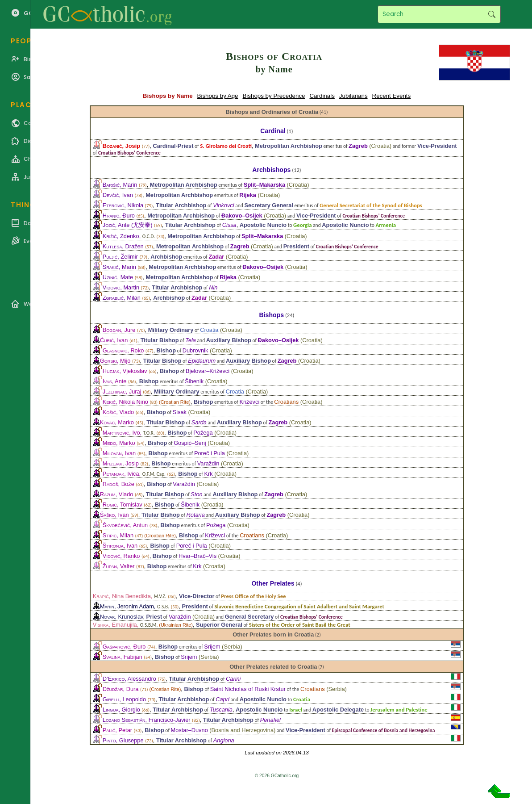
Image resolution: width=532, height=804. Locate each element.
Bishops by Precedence (274, 96)
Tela (191, 340)
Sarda (199, 422)
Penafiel (270, 720)
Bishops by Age (218, 96)
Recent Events (392, 96)
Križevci (249, 402)
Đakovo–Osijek (242, 216)
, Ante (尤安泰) (128, 225)
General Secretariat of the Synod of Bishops (371, 205)
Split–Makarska (264, 185)
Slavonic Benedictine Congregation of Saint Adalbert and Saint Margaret (299, 606)
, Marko (117, 422)
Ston (196, 494)
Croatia (380, 146)
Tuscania (221, 710)
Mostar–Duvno (189, 730)
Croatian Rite (175, 402)
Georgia (302, 225)
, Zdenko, (129, 236)
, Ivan (118, 195)
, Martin (121, 287)
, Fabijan (123, 657)
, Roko (123, 350)
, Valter (119, 566)
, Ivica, (134, 474)
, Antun (125, 525)
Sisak (180, 412)
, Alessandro (129, 679)
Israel (296, 710)
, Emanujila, (125, 625)
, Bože (118, 484)
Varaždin (208, 463)
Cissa (229, 225)
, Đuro (119, 216)
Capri (222, 699)
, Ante (115, 381)
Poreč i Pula (210, 453)
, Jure (119, 330)
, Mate (118, 277)
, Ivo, (129, 433)
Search (492, 14)
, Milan (122, 298)
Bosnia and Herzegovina (243, 730)
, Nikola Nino (125, 402)
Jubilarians (353, 96)
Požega (203, 433)
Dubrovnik (195, 350)
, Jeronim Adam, (135, 606)
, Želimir (120, 257)
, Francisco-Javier (147, 720)
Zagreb (358, 146)
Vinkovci (223, 205)
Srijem (212, 647)
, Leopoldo (124, 699)
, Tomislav (123, 505)
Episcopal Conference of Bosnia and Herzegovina (384, 730)
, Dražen (123, 246)
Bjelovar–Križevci (208, 371)
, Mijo (115, 361)
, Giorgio (121, 710)
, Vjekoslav (125, 371)
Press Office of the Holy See (253, 596)
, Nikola (123, 205)
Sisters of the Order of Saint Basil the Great (300, 625)
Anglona (224, 740)
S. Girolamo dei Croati (226, 146)
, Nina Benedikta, (130, 596)
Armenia (386, 225)
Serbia (232, 647)
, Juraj (122, 392)
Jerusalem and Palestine (399, 710)
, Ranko (121, 556)
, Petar (117, 730)
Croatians (286, 402)
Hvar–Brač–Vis (197, 556)
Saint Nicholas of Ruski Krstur (248, 689)
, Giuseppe (123, 740)
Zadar (216, 257)
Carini (233, 679)
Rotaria (196, 515)
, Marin (120, 185)
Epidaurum (202, 361)
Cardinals (322, 96)
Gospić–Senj (190, 443)
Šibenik (194, 381)
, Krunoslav (122, 617)
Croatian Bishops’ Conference (129, 153)
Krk (208, 474)
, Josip (121, 146)
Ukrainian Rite (176, 625)
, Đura (121, 689)
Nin (213, 287)
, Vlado (118, 412)
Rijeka (248, 195)
